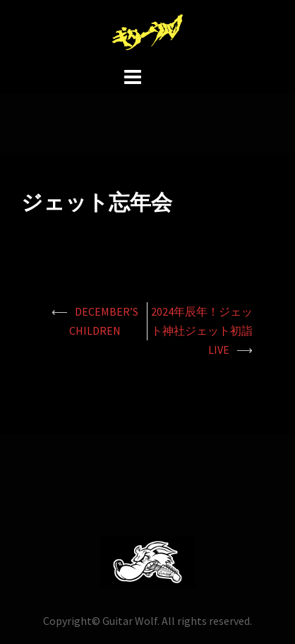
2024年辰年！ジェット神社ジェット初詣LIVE (202, 330)
